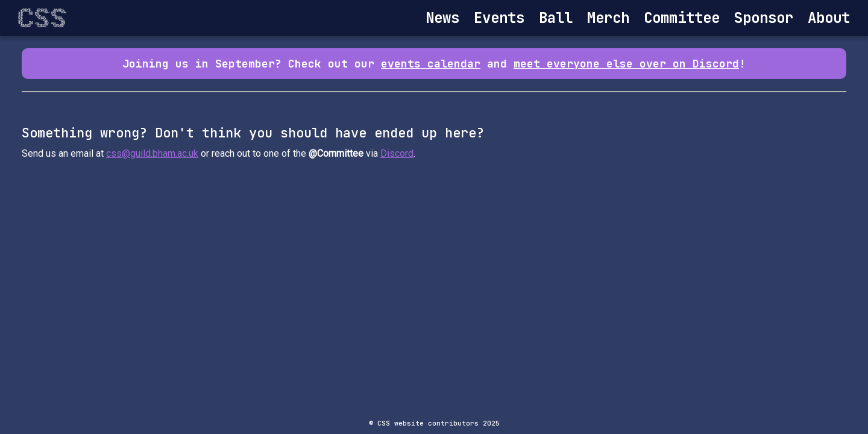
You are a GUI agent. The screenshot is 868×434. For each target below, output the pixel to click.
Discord (397, 153)
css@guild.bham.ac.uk (152, 153)
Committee (682, 18)
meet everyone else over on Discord (626, 64)
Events (499, 18)
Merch (608, 18)
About (829, 18)
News (442, 18)
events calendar (431, 64)
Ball (556, 18)
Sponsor (764, 18)
